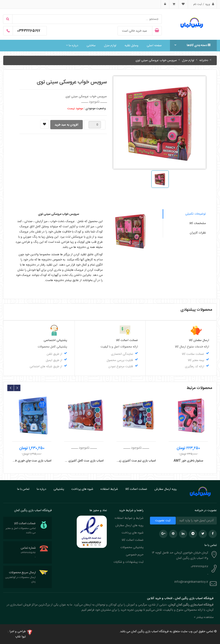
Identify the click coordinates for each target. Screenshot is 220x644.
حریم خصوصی (135, 555)
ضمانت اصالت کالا (136, 489)
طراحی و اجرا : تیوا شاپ (17, 634)
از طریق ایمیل (54, 360)
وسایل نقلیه (131, 46)
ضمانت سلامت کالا (193, 354)
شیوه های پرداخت (82, 489)
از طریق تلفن (54, 354)
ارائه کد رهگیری (195, 367)
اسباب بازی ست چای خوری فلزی (32, 461)
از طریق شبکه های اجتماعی (46, 367)
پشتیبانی (59, 489)
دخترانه (203, 60)
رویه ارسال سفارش (166, 489)
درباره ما (72, 46)
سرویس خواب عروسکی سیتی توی (156, 60)
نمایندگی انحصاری (122, 354)
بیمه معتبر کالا (196, 360)
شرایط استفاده (109, 489)
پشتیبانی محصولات (132, 547)
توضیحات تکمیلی (196, 214)
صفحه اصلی (154, 46)
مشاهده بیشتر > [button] (204, 617)
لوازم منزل (110, 46)
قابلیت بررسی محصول (120, 360)
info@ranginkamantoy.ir (191, 582)
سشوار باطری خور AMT (188, 461)
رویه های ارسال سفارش (129, 526)
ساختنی (91, 46)
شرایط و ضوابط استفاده (129, 518)
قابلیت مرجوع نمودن (121, 367)
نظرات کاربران (198, 233)
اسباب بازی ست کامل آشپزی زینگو (84, 461)
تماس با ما (23, 489)
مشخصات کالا (198, 223)
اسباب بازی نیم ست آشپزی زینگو (136, 461)
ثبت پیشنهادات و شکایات (128, 562)
